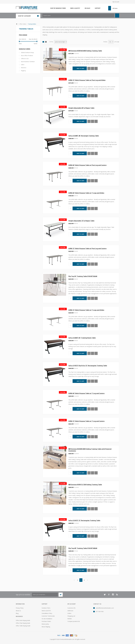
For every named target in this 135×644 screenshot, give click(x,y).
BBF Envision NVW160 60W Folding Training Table (85, 51)
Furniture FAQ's (46, 608)
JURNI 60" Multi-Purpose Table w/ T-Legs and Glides (86, 193)
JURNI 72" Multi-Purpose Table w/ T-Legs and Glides (86, 310)
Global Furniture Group (27, 53)
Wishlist (70, 619)
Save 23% (63, 107)
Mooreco (24, 68)
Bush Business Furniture (28, 62)
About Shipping (46, 627)
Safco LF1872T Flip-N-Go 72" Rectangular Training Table (88, 366)
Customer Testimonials (48, 616)
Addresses (70, 611)
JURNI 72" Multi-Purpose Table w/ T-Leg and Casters (86, 421)
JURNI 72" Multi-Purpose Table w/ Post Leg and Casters (87, 248)
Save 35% (63, 420)
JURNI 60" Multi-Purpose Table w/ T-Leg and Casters (86, 393)
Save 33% (63, 79)
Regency (23, 71)
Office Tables (23, 24)
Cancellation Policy (47, 613)
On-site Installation (47, 619)
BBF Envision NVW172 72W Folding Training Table (85, 485)
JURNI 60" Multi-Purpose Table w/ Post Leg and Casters (87, 165)
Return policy (45, 624)
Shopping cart (71, 616)
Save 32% (63, 135)
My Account (116, 2)
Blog (17, 613)
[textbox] (78, 15)
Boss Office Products (27, 56)
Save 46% (63, 50)
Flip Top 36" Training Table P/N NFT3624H (83, 276)
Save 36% (63, 392)
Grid (43, 42)
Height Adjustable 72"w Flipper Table (81, 221)
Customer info (72, 608)
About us (18, 611)
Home (17, 24)
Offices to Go (25, 59)
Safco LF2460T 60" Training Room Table (82, 338)
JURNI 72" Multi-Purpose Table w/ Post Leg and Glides (87, 80)
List (46, 42)
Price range (23, 35)
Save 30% (63, 365)
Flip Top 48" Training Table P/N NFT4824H (83, 548)
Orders (69, 613)
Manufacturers (25, 49)
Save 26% (63, 220)
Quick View (89, 68)
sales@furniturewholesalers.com (105, 608)
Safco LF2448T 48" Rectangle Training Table (84, 136)
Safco (23, 65)
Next (88, 580)
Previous (74, 580)
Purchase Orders (46, 621)
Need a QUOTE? (46, 611)
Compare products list (74, 621)
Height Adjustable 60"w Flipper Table (81, 108)
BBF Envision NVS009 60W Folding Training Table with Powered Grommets (90, 450)
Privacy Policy (20, 608)
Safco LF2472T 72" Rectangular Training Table (84, 520)
